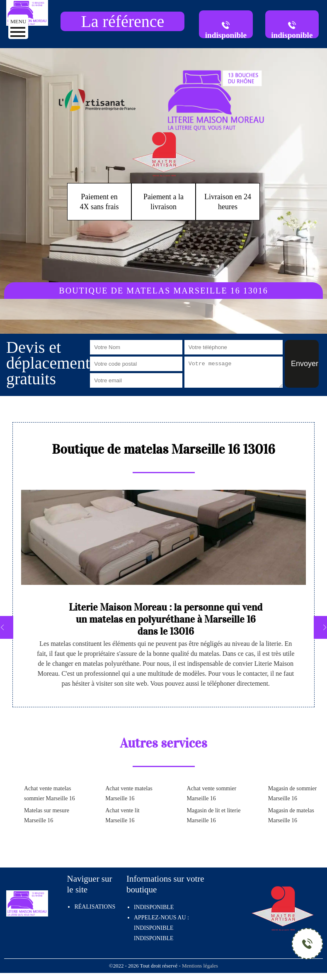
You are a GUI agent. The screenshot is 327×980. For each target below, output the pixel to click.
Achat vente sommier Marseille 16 (212, 793)
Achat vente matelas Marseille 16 (129, 793)
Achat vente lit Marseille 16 (122, 815)
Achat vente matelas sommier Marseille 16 (50, 793)
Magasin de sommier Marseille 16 (292, 793)
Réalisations (95, 907)
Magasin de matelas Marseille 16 (291, 815)
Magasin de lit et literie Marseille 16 (214, 815)
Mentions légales (200, 966)
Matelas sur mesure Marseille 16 (47, 815)
